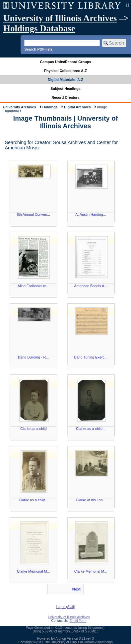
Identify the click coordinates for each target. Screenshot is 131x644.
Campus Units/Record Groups (65, 62)
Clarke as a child (33, 429)
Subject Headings (65, 89)
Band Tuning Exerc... (91, 357)
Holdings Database (39, 28)
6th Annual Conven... (33, 214)
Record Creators (65, 97)
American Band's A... (91, 286)
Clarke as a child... (91, 429)
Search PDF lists (38, 49)
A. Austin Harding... (91, 214)
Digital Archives (77, 107)
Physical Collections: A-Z (65, 71)
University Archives (19, 107)
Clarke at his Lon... (91, 500)
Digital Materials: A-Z (65, 80)
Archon (61, 639)
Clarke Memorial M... (33, 571)
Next (76, 589)
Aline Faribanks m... (33, 286)
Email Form (78, 621)
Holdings (50, 107)
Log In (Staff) (66, 607)
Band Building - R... (33, 357)
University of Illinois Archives (60, 18)
